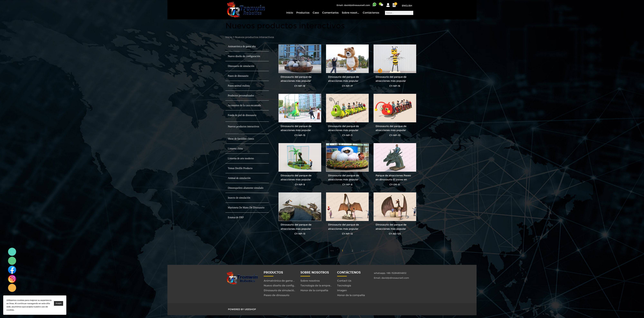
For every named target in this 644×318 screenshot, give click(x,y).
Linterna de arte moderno (241, 158)
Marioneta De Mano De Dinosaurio (246, 208)
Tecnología (344, 286)
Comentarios (330, 13)
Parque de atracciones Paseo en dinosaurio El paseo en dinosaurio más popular (393, 179)
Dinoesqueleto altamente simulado (246, 188)
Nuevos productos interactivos (254, 37)
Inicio (290, 13)
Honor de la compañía (314, 290)
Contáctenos (371, 13)
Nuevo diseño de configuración (244, 56)
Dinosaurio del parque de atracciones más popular (296, 79)
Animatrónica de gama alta (242, 46)
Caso (316, 13)
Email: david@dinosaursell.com (353, 5)
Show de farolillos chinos (241, 139)
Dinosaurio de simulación (241, 66)
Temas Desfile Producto (240, 168)
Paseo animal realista (239, 86)
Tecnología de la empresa (317, 286)
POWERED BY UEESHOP (242, 309)
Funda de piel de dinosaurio (242, 115)
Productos (303, 13)
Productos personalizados (241, 95)
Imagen (342, 290)
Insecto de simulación (239, 198)
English (407, 6)
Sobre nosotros (351, 13)
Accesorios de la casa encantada (244, 105)
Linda (12, 252)
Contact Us (344, 281)
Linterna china (235, 149)
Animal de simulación (239, 178)
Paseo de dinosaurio (238, 76)
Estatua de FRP (236, 217)
